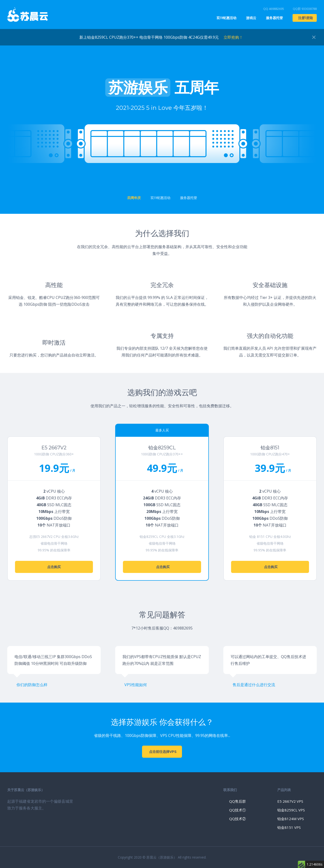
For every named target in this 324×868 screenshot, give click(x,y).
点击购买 (54, 567)
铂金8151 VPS (289, 827)
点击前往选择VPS (163, 752)
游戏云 (251, 18)
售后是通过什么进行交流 (254, 685)
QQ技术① (237, 810)
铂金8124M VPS (291, 819)
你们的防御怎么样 (32, 685)
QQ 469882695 (274, 9)
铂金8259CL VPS (291, 810)
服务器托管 (274, 18)
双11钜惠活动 (226, 18)
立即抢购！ (233, 37)
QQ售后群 (237, 801)
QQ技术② (237, 819)
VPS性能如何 (136, 685)
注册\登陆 (305, 18)
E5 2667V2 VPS (290, 801)
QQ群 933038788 (305, 9)
